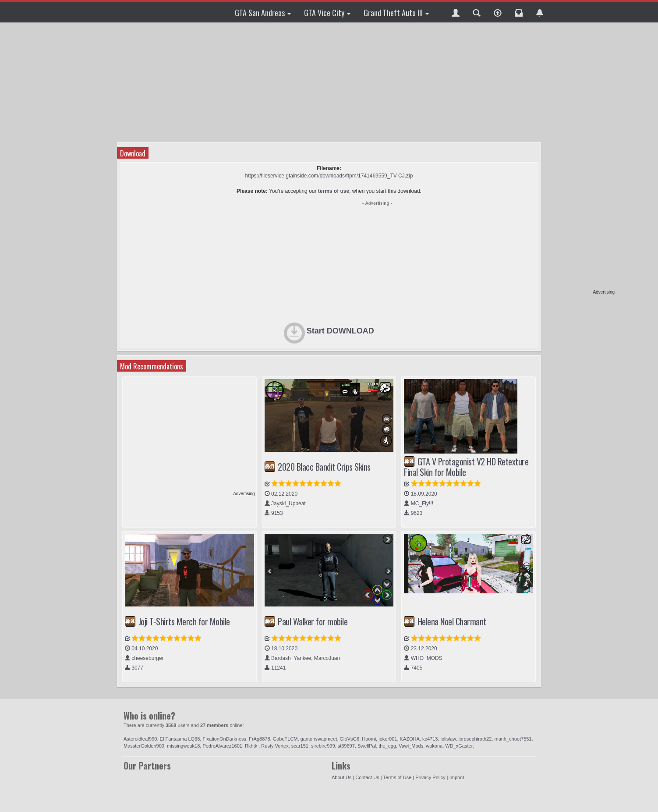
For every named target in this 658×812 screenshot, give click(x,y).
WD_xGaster (459, 746)
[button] (456, 12)
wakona (434, 746)
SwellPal (367, 746)
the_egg (387, 746)
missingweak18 (183, 746)
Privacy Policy (430, 777)
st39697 (346, 746)
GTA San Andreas (263, 13)
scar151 (300, 746)
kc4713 (430, 739)
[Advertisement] (581, 158)
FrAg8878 (259, 739)
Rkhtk (252, 746)
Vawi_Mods (411, 746)
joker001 (388, 739)
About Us (341, 777)
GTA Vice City (327, 13)
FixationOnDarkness (224, 739)
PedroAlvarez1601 (222, 746)
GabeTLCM (285, 739)
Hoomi (369, 739)
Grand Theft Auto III (396, 13)
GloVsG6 (350, 739)
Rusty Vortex (275, 746)
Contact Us (367, 777)
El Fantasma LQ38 (180, 739)
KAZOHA (410, 739)
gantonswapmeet (319, 739)
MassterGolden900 (144, 746)
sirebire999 (323, 746)
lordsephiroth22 (475, 739)
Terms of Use (397, 777)
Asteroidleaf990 (140, 739)
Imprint (457, 777)
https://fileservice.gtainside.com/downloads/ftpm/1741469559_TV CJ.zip (329, 176)
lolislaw (448, 739)
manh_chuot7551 (513, 739)
